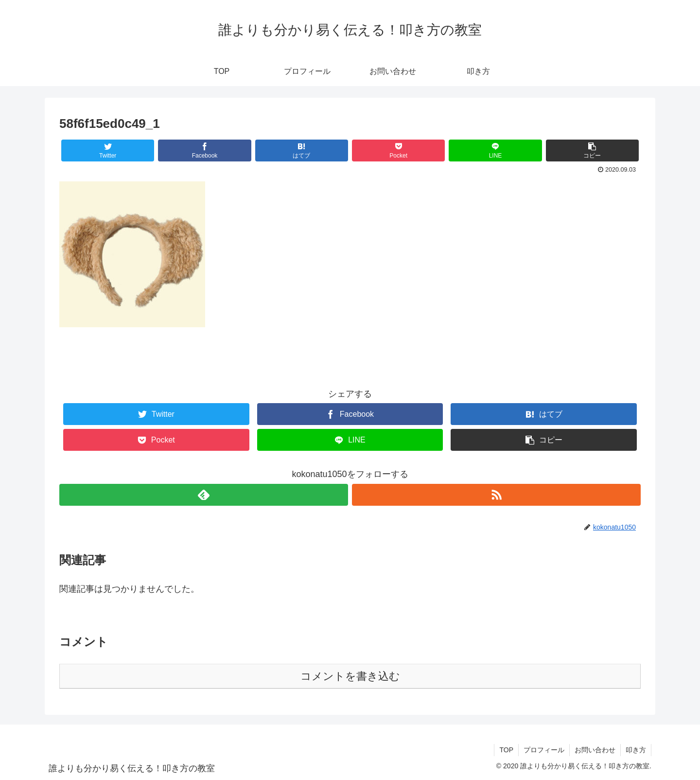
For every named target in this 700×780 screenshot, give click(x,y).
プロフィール (544, 750)
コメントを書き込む (350, 676)
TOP (506, 750)
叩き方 (636, 750)
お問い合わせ (595, 750)
